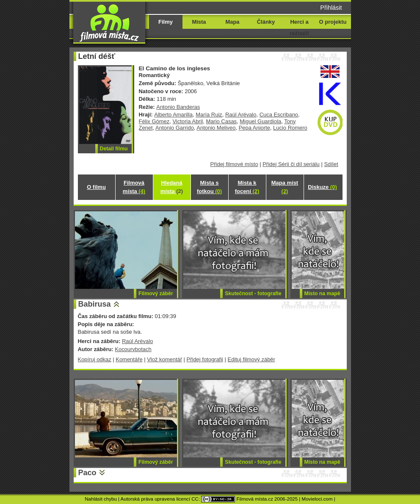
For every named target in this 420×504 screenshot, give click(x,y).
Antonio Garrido (175, 128)
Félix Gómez (154, 121)
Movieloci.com (317, 499)
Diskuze (322, 187)
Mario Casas (221, 121)
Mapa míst (285, 187)
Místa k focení (247, 187)
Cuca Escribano (279, 115)
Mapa (232, 22)
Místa (199, 22)
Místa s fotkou (209, 187)
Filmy (166, 22)
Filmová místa (134, 187)
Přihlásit (331, 8)
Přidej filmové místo (234, 164)
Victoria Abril (188, 121)
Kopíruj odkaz (95, 359)
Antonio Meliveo (216, 128)
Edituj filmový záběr (251, 359)
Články (266, 22)
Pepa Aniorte (254, 128)
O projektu (333, 22)
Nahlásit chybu (101, 499)
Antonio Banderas (178, 107)
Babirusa (95, 304)
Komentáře (129, 359)
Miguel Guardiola (260, 121)
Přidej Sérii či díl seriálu (291, 164)
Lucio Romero (290, 128)
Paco (87, 473)
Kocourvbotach (133, 349)
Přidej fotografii (205, 359)
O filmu (96, 187)
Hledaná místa (172, 187)
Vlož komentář (164, 359)
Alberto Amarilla (173, 115)
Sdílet (331, 164)
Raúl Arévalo (241, 115)
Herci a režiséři (299, 28)
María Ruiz (209, 115)
